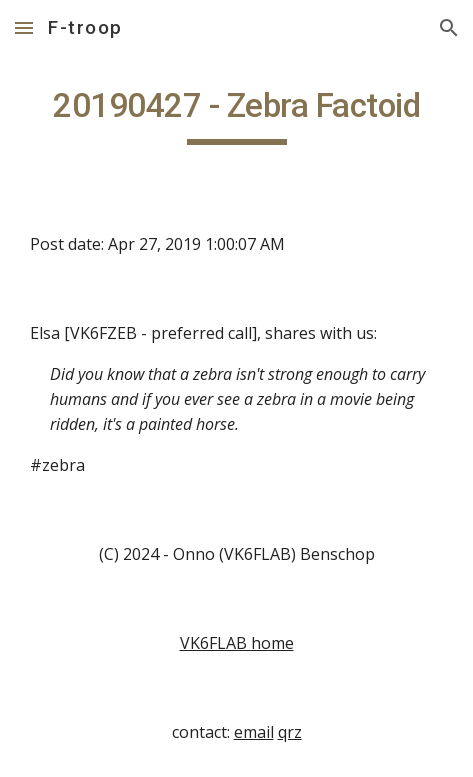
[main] (236, 115)
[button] (24, 27)
